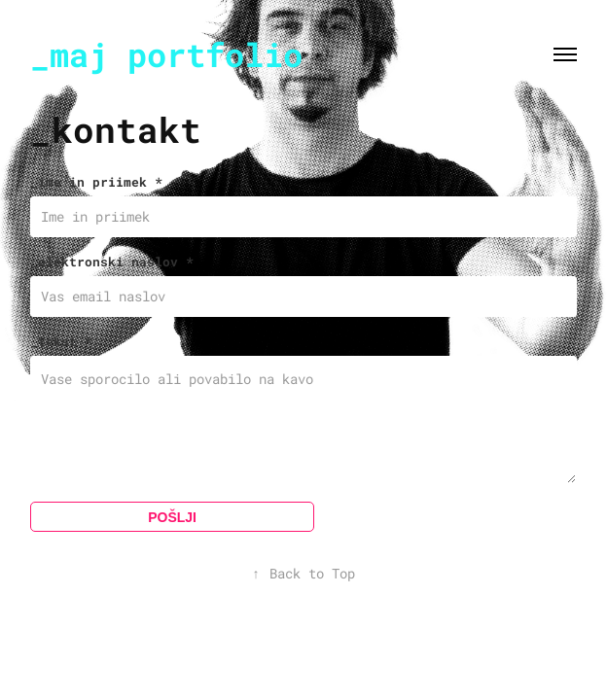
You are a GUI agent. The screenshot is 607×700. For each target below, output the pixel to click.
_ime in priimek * (96, 182)
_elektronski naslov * (112, 262)
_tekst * (61, 341)
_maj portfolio (166, 54)
